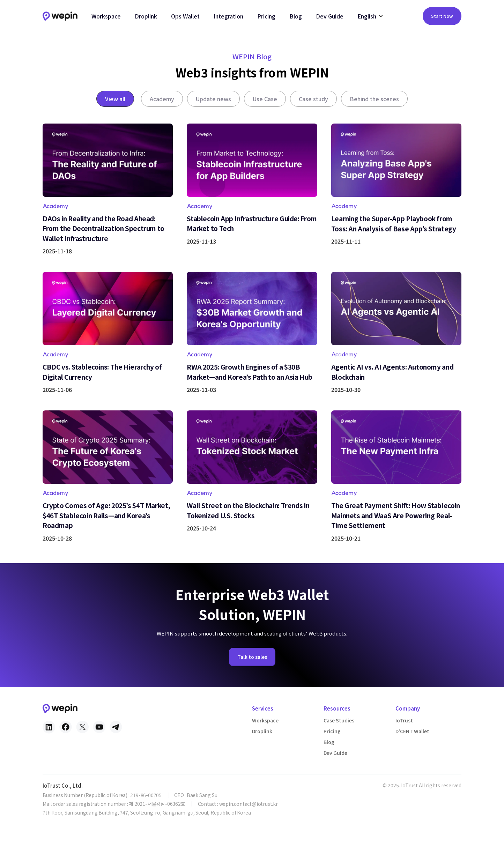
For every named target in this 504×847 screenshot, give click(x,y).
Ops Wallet (185, 16)
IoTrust (404, 720)
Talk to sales (252, 667)
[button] (370, 16)
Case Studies (339, 720)
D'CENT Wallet (412, 731)
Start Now (442, 16)
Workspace (106, 16)
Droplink (146, 16)
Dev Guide (330, 16)
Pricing (266, 16)
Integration (228, 16)
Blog (296, 16)
